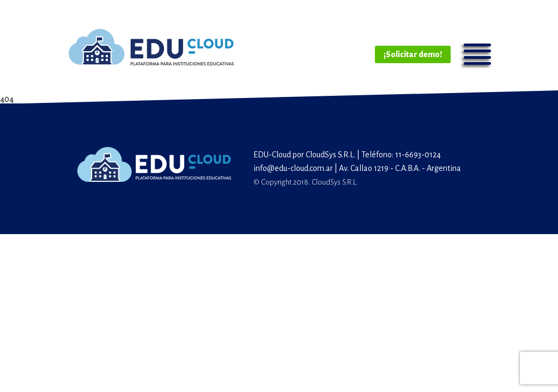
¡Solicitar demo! (413, 54)
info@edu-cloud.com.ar (293, 168)
